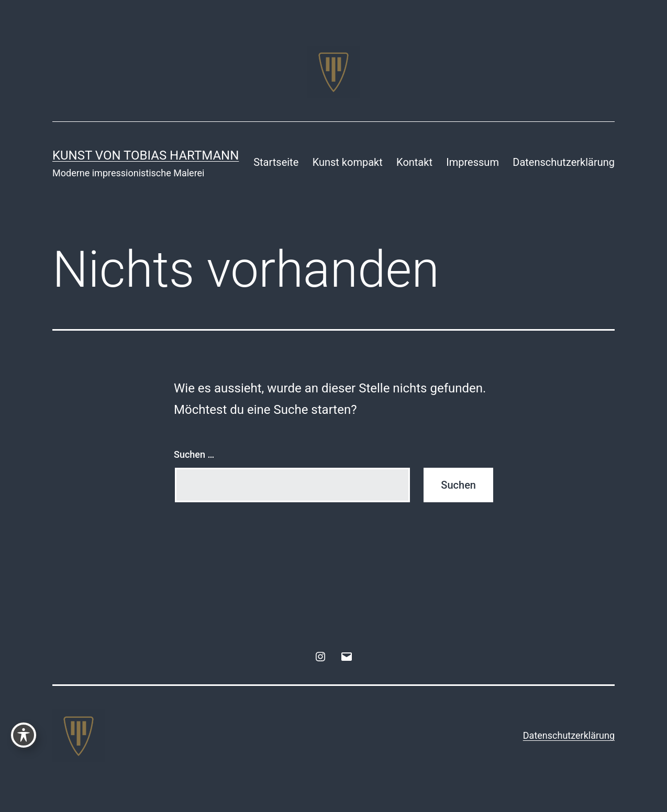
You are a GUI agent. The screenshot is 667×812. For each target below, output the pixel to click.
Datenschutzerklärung (564, 162)
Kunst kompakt (348, 162)
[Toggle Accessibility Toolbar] (24, 735)
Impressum (473, 162)
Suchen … (194, 454)
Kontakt (414, 162)
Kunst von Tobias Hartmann (146, 155)
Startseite (276, 162)
